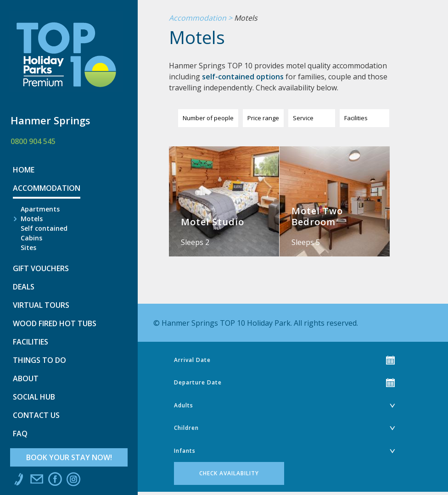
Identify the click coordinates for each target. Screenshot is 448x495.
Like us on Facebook (55, 481)
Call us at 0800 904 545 (18, 481)
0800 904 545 (33, 141)
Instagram (73, 481)
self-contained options (243, 77)
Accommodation (198, 18)
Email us (37, 481)
